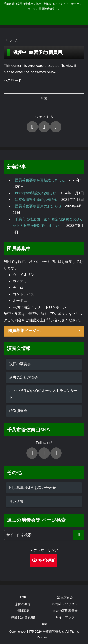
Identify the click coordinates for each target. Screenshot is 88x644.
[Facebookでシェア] (44, 127)
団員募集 (23, 611)
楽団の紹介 (23, 604)
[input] (44, 535)
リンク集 (16, 501)
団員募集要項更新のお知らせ (38, 206)
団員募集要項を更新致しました (40, 180)
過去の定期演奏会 (24, 377)
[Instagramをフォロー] (56, 453)
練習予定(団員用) (23, 617)
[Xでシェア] (32, 127)
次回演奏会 (65, 597)
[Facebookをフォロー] (44, 453)
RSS (44, 624)
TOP (23, 597)
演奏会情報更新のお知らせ (36, 200)
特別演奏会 (18, 411)
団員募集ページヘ (24, 331)
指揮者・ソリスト (65, 604)
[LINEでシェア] (56, 127)
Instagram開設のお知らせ (35, 193)
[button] (79, 535)
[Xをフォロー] (32, 453)
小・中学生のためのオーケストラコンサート (43, 394)
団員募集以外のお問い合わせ (33, 488)
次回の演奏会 (20, 364)
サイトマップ (65, 617)
